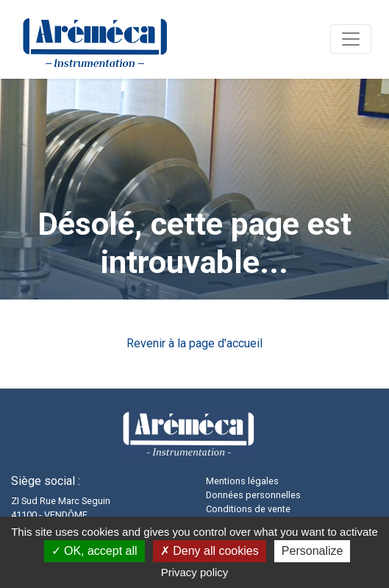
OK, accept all (94, 551)
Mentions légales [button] (242, 481)
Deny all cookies (210, 551)
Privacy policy (195, 572)
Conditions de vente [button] (248, 509)
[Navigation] (351, 39)
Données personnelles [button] (253, 495)
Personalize (313, 551)
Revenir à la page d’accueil (194, 343)
